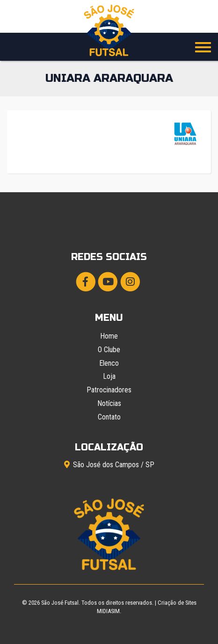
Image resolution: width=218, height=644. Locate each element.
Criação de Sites (177, 603)
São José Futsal (60, 603)
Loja (109, 376)
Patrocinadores (109, 390)
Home (109, 336)
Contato (109, 417)
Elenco (109, 363)
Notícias (109, 403)
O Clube (109, 350)
